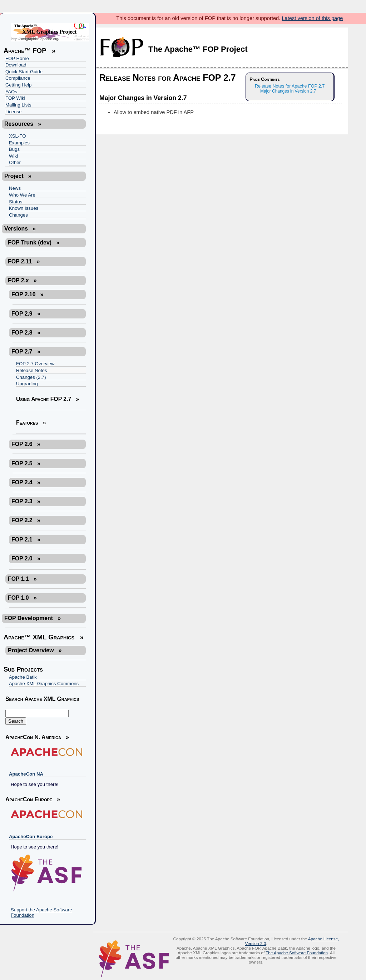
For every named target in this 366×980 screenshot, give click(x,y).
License (13, 112)
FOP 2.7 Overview (35, 364)
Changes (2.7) (31, 377)
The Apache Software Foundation (297, 953)
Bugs (14, 149)
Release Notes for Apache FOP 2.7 (290, 86)
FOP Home (17, 58)
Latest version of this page (312, 18)
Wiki (13, 156)
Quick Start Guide (24, 72)
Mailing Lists (18, 105)
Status (16, 202)
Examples (19, 143)
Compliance (18, 78)
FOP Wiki (15, 98)
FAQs (11, 92)
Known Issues (24, 208)
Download (16, 65)
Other (15, 162)
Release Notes (32, 370)
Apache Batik (23, 677)
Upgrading (27, 384)
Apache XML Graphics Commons (44, 684)
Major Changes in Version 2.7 (288, 91)
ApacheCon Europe (31, 837)
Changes (18, 215)
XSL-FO (18, 136)
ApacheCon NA (26, 774)
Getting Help (18, 85)
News (15, 188)
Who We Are (22, 195)
